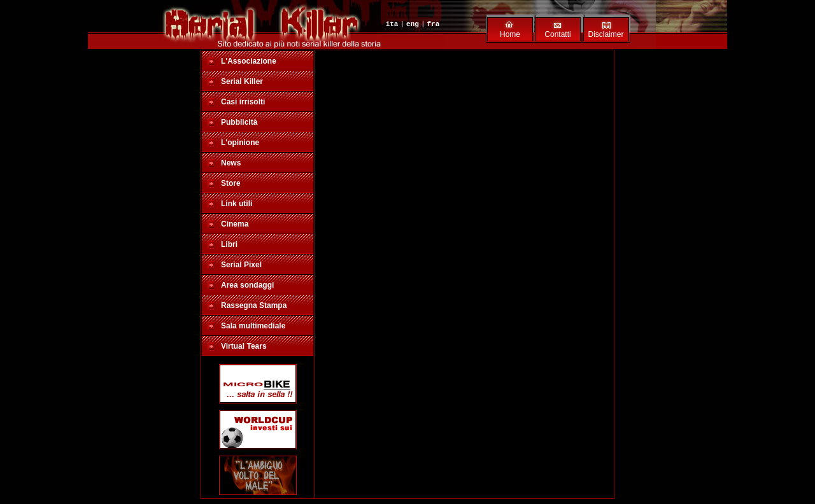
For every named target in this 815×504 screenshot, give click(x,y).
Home (510, 34)
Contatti (557, 34)
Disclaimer (606, 34)
